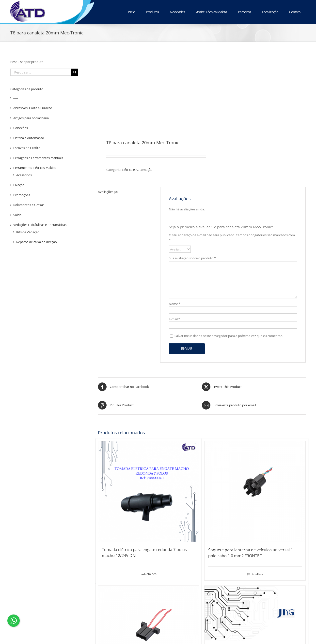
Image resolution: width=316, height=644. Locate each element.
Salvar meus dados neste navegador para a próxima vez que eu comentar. (229, 336)
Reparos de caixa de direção (37, 242)
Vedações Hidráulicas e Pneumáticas (40, 225)
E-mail (174, 319)
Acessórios (24, 175)
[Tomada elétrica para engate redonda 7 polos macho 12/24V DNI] (149, 491)
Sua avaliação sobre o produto (192, 258)
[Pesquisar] (75, 72)
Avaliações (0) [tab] (108, 192)
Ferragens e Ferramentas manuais (38, 158)
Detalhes (150, 574)
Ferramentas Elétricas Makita (34, 168)
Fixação (19, 185)
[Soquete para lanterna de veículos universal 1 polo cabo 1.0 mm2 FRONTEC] (255, 492)
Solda (17, 215)
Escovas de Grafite (27, 148)
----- (16, 98)
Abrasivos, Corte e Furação (33, 108)
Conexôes (21, 128)
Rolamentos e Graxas (29, 205)
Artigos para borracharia (31, 118)
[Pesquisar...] (41, 72)
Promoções (22, 195)
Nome (175, 304)
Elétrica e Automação (137, 170)
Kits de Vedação (28, 232)
